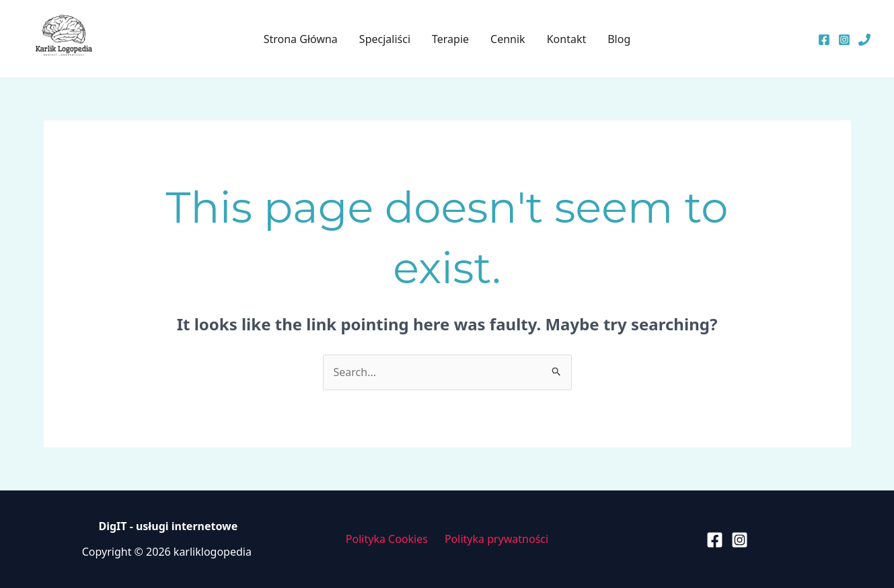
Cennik (508, 39)
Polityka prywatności (496, 539)
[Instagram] (844, 40)
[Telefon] (864, 40)
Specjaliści (385, 39)
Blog (619, 39)
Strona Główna (301, 39)
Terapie (450, 39)
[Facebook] (824, 40)
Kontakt (567, 39)
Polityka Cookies (387, 539)
